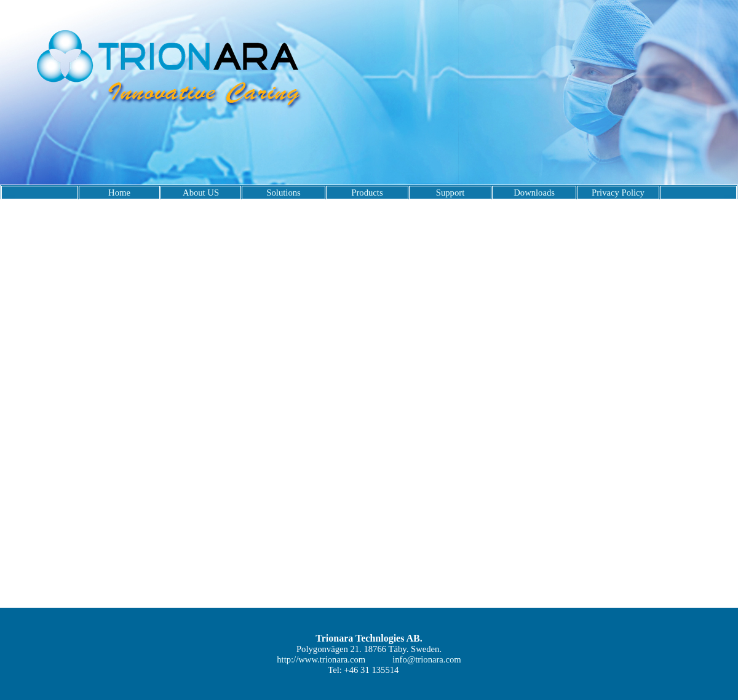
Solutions (283, 193)
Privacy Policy (618, 193)
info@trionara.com (427, 659)
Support (450, 193)
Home (119, 193)
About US (201, 193)
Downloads (534, 193)
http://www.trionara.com (321, 659)
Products (367, 193)
